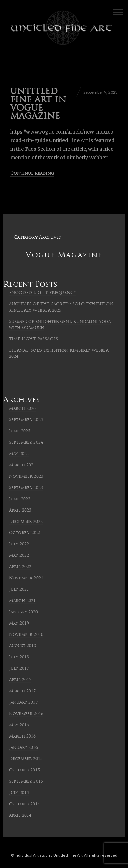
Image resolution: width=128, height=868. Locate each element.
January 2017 (23, 703)
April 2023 (20, 511)
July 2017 (19, 669)
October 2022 (24, 533)
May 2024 (19, 454)
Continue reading (32, 174)
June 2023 (20, 499)
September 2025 (26, 420)
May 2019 (19, 624)
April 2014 (20, 816)
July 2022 (19, 544)
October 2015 (24, 770)
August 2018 (23, 646)
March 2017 (22, 691)
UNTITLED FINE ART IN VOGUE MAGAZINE (38, 104)
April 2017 (20, 680)
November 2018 (26, 635)
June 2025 (20, 431)
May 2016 (19, 725)
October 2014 (24, 804)
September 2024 (26, 443)
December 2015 (26, 759)
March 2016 (22, 737)
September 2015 (26, 782)
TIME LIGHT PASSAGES (33, 339)
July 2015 (19, 793)
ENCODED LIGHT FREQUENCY (43, 293)
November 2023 (26, 477)
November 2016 (26, 714)
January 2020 (23, 612)
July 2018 (19, 657)
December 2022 (26, 522)
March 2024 (22, 465)
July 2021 (19, 590)
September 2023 (26, 488)
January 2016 (23, 748)
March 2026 (22, 409)
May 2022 (19, 556)
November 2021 (26, 578)
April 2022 (20, 567)
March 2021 (22, 601)
